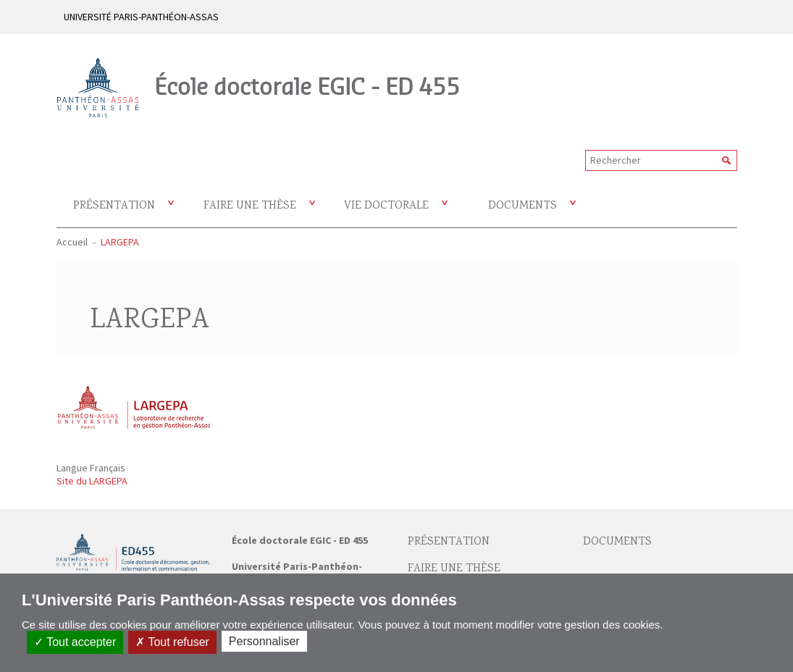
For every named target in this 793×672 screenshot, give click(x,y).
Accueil (72, 242)
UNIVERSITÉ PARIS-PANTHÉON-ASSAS (141, 17)
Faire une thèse (250, 206)
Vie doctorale (386, 206)
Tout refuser (172, 642)
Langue (73, 468)
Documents (523, 206)
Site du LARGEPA (92, 481)
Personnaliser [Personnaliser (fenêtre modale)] (264, 641)
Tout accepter (75, 642)
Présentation (114, 206)
